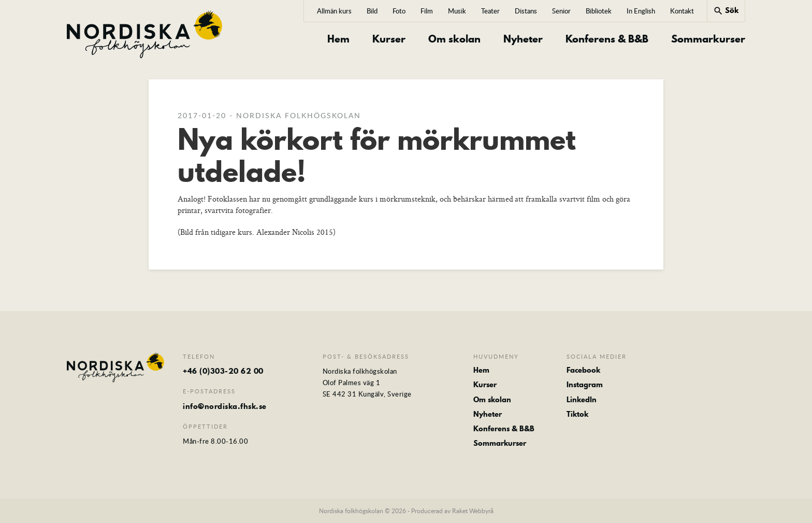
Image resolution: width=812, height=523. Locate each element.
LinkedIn (582, 400)
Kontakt (682, 11)
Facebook (583, 370)
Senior (561, 11)
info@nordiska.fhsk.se (225, 406)
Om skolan (454, 39)
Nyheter (523, 39)
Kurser (389, 39)
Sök (726, 10)
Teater (490, 11)
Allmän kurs (334, 11)
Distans (526, 11)
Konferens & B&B (607, 39)
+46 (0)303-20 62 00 (223, 371)
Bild (372, 11)
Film (427, 11)
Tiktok (577, 414)
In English (641, 11)
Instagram (585, 385)
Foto (399, 11)
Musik (457, 11)
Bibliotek (599, 11)
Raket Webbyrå (473, 511)
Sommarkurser (708, 39)
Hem (338, 39)
